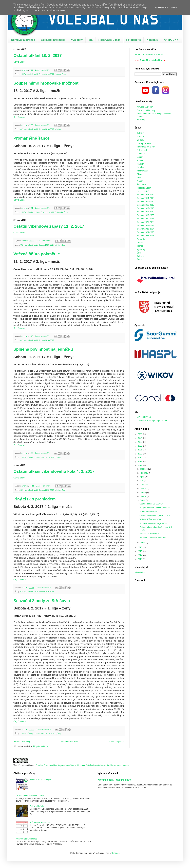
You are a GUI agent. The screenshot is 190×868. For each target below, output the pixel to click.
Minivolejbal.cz (141, 572)
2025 (140, 434)
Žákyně (140, 256)
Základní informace (53, 40)
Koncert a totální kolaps (26, 839)
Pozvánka (141, 184)
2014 (140, 555)
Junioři (30, 74)
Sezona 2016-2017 (46, 74)
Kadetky (141, 164)
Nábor (140, 181)
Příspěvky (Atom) (41, 746)
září (142, 481)
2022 (140, 446)
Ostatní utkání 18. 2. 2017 (38, 55)
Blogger (116, 853)
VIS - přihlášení (144, 417)
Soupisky (141, 239)
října (142, 477)
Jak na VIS (142, 150)
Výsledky (77, 40)
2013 (140, 559)
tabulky (58, 74)
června (143, 489)
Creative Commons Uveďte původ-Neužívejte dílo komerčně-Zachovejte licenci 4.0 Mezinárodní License (82, 765)
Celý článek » (20, 62)
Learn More (162, 8)
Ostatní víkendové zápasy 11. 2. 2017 (49, 226)
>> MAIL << (171, 40)
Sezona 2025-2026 (146, 236)
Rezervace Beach (109, 40)
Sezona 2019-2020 (146, 215)
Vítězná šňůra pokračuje (37, 254)
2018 (140, 462)
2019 (140, 458)
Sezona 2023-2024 (146, 229)
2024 (140, 438)
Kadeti (140, 161)
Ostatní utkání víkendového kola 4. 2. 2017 (54, 471)
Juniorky (141, 154)
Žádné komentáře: (43, 70)
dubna (143, 493)
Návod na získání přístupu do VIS (152, 421)
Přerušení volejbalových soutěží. (31, 796)
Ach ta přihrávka (37, 806)
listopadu (144, 473)
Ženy (64, 74)
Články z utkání (27, 129)
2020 (140, 454)
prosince (144, 469)
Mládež (140, 174)
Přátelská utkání (144, 188)
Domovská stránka (23, 40)
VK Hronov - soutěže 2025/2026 (149, 55)
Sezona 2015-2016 (146, 201)
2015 (140, 551)
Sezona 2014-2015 (146, 198)
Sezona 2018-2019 (146, 212)
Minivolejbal (142, 171)
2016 (140, 547)
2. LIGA (140, 137)
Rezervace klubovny (146, 110)
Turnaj (140, 246)
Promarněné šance (32, 138)
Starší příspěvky (116, 742)
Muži (36, 74)
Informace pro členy (146, 147)
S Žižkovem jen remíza (40, 823)
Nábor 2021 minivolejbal (41, 779)
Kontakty (152, 40)
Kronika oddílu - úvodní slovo (114, 780)
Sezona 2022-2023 (146, 225)
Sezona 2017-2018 (146, 208)
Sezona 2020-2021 (146, 219)
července (144, 485)
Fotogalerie (134, 40)
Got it (174, 8)
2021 (140, 450)
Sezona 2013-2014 (146, 195)
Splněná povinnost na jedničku (43, 349)
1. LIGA (23, 74)
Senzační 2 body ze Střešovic (42, 601)
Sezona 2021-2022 (146, 222)
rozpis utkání (143, 191)
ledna (143, 543)
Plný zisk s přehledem (35, 499)
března (143, 496)
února (143, 500)
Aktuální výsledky (151, 60)
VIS (91, 40)
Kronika (140, 167)
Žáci (139, 253)
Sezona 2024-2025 (146, 232)
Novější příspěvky (22, 742)
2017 (140, 466)
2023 (140, 442)
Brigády (140, 140)
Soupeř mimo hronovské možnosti (46, 83)
